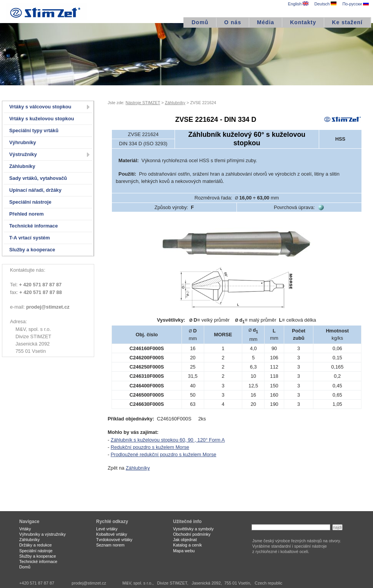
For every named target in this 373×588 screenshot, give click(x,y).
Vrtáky (25, 529)
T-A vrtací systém (30, 238)
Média (266, 22)
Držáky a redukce (36, 545)
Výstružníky (23, 154)
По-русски (355, 4)
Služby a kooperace (32, 250)
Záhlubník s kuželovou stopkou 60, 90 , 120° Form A (168, 440)
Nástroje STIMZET (143, 103)
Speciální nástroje (30, 202)
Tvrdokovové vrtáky (114, 540)
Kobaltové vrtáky (112, 534)
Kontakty (303, 22)
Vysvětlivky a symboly (193, 529)
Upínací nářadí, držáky (35, 190)
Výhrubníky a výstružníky (42, 534)
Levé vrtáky (107, 529)
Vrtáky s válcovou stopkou (40, 107)
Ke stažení (347, 22)
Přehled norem (27, 214)
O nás (233, 22)
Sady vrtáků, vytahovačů (38, 178)
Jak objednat (185, 540)
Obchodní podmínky (192, 534)
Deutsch (325, 4)
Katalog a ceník (187, 545)
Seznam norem (110, 545)
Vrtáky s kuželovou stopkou (42, 119)
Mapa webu (184, 551)
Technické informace (33, 226)
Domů (200, 22)
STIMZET (46, 12)
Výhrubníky (23, 142)
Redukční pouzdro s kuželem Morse (150, 447)
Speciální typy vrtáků (34, 130)
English (298, 4)
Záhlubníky (22, 166)
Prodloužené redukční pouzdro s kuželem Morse (164, 454)
